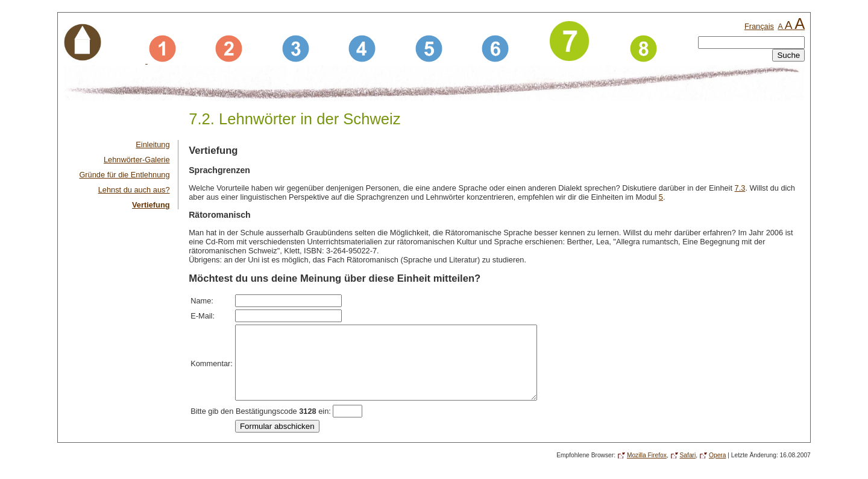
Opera (717, 470)
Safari (688, 470)
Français (759, 26)
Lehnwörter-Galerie (137, 160)
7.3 (740, 188)
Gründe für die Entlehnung (124, 175)
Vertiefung (151, 205)
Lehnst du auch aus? (134, 190)
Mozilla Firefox (647, 470)
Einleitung (153, 144)
